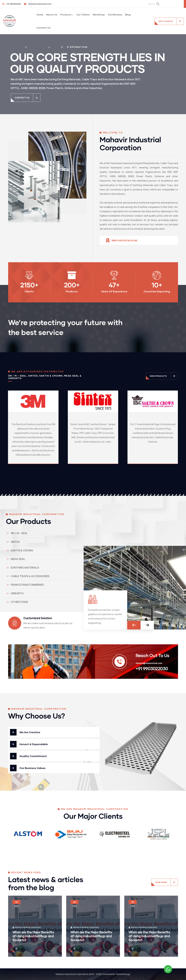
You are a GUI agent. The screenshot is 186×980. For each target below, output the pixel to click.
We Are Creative (30, 732)
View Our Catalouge (124, 240)
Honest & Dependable (34, 744)
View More (161, 882)
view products (158, 376)
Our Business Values (33, 768)
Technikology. (123, 974)
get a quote (166, 21)
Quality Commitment (33, 756)
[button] (134, 625)
